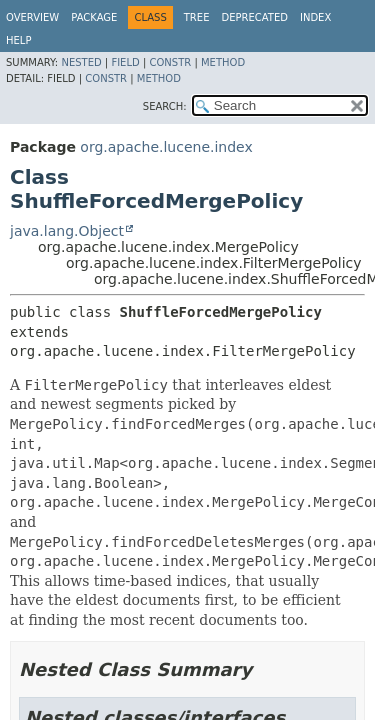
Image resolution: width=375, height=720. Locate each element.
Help (18, 40)
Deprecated (254, 17)
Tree (197, 17)
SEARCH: (165, 106)
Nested (81, 62)
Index (315, 17)
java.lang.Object (67, 231)
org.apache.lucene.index (166, 147)
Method (223, 62)
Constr (170, 62)
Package (94, 17)
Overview (32, 17)
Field (125, 62)
